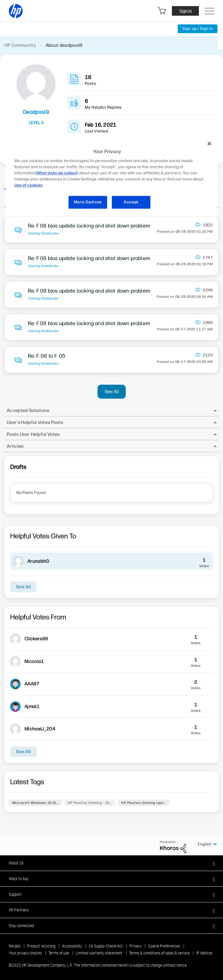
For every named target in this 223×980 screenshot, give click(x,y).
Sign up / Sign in (198, 29)
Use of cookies (28, 186)
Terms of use (59, 953)
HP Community (20, 45)
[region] (111, 176)
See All (112, 392)
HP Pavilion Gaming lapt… (143, 803)
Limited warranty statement (99, 953)
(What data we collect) (57, 173)
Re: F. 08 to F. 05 (47, 356)
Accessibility (72, 946)
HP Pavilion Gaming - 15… (90, 803)
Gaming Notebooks (43, 233)
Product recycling (41, 946)
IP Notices (204, 953)
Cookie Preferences (164, 946)
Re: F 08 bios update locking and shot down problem (89, 226)
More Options (88, 202)
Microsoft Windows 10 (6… (35, 803)
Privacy (135, 946)
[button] (111, 863)
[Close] (209, 144)
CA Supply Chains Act (106, 946)
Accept (131, 202)
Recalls (15, 946)
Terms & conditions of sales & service (159, 953)
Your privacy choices (25, 953)
